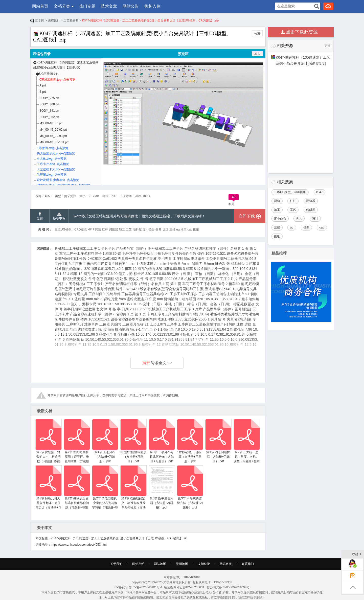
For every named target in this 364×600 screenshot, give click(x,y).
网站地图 (160, 564)
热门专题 (87, 6)
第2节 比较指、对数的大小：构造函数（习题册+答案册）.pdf (48, 443)
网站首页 (40, 6)
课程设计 (54, 20)
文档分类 (62, 6)
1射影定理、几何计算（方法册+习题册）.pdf (190, 441)
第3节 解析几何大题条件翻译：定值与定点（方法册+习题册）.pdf (48, 490)
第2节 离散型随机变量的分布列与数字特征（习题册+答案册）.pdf (105, 490)
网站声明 (138, 564)
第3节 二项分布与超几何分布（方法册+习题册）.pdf (162, 441)
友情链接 (204, 564)
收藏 (257, 34)
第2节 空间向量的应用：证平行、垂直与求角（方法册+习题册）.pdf (77, 443)
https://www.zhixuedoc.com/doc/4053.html (79, 545)
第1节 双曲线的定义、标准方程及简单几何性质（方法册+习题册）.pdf (133, 490)
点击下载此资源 (302, 32)
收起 (357, 554)
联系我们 (248, 564)
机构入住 (152, 6)
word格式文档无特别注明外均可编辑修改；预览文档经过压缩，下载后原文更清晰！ (140, 216)
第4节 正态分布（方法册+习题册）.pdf (105, 441)
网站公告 (131, 6)
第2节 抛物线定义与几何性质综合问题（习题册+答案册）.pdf (77, 490)
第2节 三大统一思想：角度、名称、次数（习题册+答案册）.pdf (247, 443)
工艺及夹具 (71, 20)
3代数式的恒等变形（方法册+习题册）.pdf (133, 441)
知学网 (37, 20)
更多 (328, 46)
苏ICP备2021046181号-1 (145, 587)
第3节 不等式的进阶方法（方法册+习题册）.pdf (190, 487)
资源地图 (182, 564)
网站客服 (226, 564)
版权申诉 (59, 216)
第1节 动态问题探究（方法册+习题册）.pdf (218, 441)
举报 (40, 216)
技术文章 (109, 6)
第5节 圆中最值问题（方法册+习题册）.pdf (162, 487)
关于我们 (116, 564)
